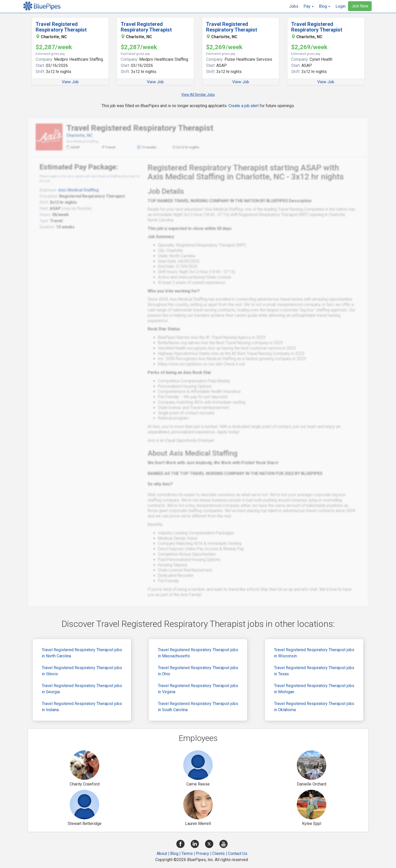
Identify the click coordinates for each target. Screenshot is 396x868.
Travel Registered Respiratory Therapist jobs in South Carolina (198, 707)
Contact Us (238, 854)
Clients (219, 854)
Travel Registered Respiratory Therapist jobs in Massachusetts (198, 653)
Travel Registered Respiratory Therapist (61, 27)
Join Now (360, 6)
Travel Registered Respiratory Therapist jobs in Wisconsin (314, 653)
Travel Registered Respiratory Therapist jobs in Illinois (82, 671)
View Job (70, 82)
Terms (187, 854)
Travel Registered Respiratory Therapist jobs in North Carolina (82, 653)
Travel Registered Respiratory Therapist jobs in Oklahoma (314, 707)
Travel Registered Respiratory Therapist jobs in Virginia (198, 689)
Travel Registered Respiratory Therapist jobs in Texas (314, 671)
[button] (309, 6)
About (162, 854)
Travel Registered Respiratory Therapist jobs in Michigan (314, 689)
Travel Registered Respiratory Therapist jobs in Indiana (82, 707)
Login (341, 6)
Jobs (294, 6)
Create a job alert (243, 106)
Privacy (202, 854)
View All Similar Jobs (198, 95)
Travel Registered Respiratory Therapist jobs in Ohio (198, 671)
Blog (174, 854)
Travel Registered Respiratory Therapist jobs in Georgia (82, 689)
